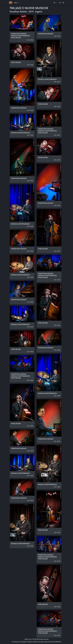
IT (57, 3)
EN (54, 3)
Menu (16, 3)
